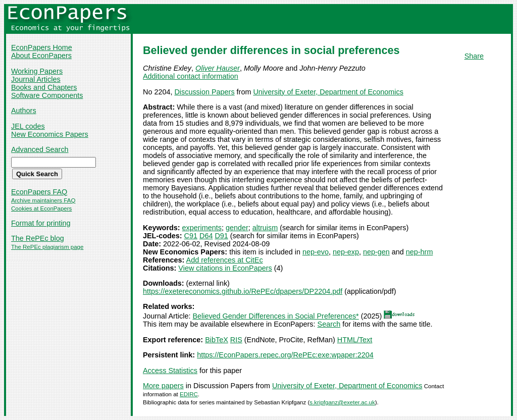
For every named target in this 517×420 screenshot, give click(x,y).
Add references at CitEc (225, 260)
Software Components (47, 95)
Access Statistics (170, 371)
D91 (221, 236)
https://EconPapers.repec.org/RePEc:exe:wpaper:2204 (285, 355)
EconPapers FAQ (39, 192)
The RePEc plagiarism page (47, 247)
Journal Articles (36, 79)
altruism (265, 228)
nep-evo (316, 252)
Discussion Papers (204, 92)
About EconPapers (41, 56)
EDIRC (189, 394)
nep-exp (346, 252)
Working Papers (37, 71)
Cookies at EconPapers (41, 208)
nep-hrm (420, 252)
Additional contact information (191, 76)
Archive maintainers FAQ (43, 200)
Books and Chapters (44, 87)
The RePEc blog (38, 238)
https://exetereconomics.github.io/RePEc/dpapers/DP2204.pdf (243, 291)
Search (329, 324)
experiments (202, 228)
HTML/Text (355, 340)
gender (237, 228)
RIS (236, 340)
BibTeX (217, 340)
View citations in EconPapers (225, 268)
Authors (24, 111)
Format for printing (41, 223)
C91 (191, 236)
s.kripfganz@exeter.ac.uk (342, 402)
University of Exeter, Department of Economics (328, 92)
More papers (163, 386)
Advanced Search (40, 149)
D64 (206, 236)
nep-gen (376, 252)
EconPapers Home (42, 47)
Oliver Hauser (218, 68)
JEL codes (28, 126)
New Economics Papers (50, 134)
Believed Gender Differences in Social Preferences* (275, 316)
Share (474, 56)
